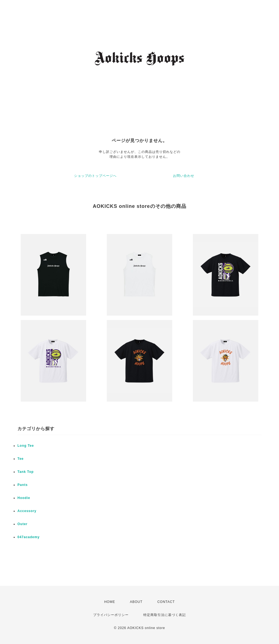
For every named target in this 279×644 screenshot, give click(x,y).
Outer (22, 524)
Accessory (27, 511)
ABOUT (136, 602)
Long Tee (26, 446)
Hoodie (24, 498)
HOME (110, 602)
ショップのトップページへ (95, 176)
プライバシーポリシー (111, 615)
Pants (23, 485)
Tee (21, 459)
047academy (28, 537)
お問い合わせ (184, 176)
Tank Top (26, 472)
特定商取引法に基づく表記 (165, 615)
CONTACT (166, 602)
